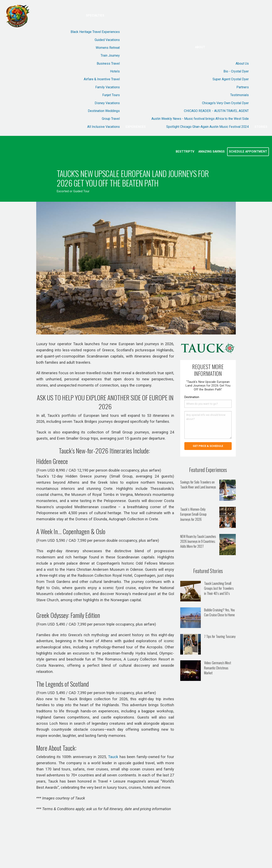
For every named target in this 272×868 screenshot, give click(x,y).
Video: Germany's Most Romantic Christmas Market (218, 668)
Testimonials (239, 95)
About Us (242, 63)
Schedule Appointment (248, 152)
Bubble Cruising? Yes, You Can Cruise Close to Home (219, 612)
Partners (243, 87)
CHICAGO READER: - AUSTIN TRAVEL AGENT (216, 111)
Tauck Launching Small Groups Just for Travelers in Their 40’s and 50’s (219, 588)
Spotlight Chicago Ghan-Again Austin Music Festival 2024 (207, 127)
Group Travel (111, 119)
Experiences (136, 127)
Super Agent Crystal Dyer (231, 79)
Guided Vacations (107, 40)
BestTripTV (185, 152)
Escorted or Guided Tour (73, 191)
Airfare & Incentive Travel (102, 79)
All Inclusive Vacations (103, 127)
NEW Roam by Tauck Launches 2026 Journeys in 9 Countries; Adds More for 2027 (198, 541)
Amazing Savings (212, 152)
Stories (261, 127)
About (200, 47)
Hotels (115, 71)
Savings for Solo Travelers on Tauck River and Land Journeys (198, 484)
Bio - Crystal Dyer (236, 71)
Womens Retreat (108, 48)
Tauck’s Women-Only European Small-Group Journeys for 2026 (193, 514)
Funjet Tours (111, 95)
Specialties (95, 16)
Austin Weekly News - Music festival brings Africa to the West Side (200, 119)
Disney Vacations (107, 103)
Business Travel (108, 63)
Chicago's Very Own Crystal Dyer (225, 103)
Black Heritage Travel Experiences (95, 32)
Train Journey (110, 55)
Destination (192, 397)
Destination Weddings (104, 111)
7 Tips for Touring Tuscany (220, 636)
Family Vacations (108, 87)
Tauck (113, 757)
